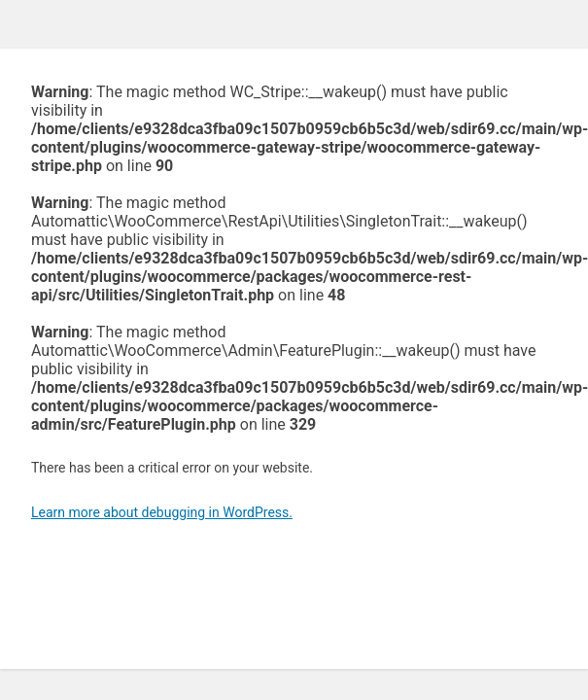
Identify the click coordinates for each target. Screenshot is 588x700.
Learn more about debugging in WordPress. (162, 512)
